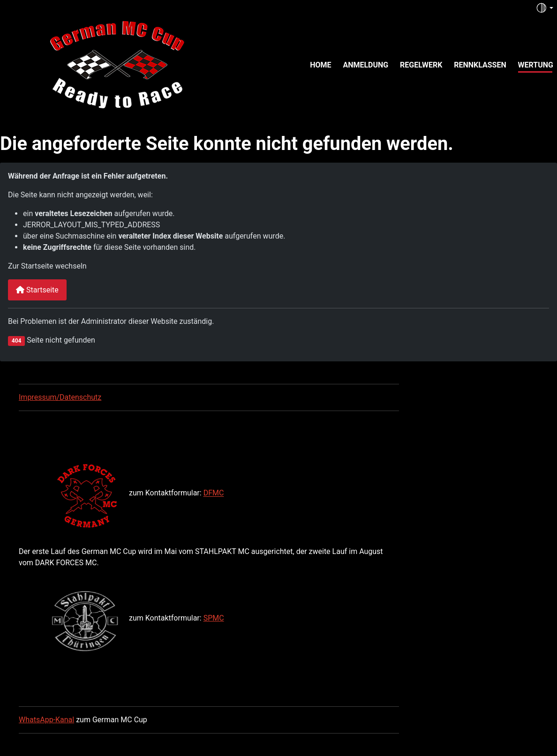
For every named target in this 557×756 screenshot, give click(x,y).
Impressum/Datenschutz (60, 397)
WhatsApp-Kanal (46, 720)
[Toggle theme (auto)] (544, 8)
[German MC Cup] (98, 64)
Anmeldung (365, 65)
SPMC (214, 618)
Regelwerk (421, 65)
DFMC (214, 493)
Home (320, 65)
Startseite (37, 290)
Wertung (536, 65)
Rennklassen (480, 65)
